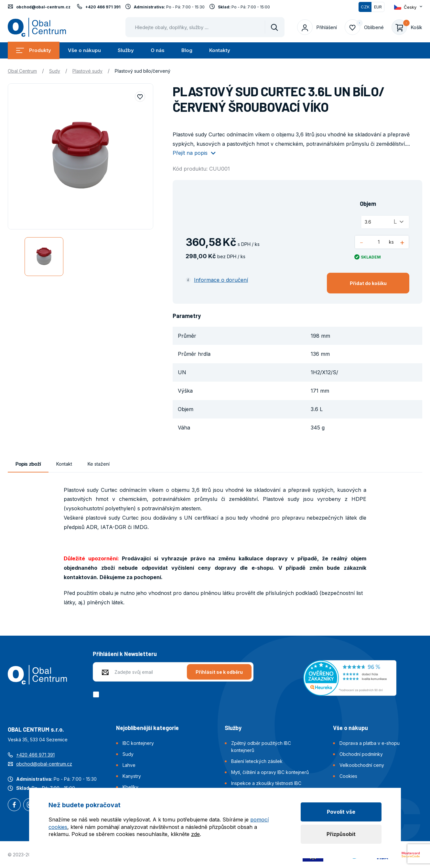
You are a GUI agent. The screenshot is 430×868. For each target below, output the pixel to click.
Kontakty (220, 50)
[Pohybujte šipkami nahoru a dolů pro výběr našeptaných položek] (205, 27)
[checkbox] (97, 694)
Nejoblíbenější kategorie (147, 728)
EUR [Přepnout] (378, 7)
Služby (126, 50)
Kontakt (64, 464)
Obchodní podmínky (361, 754)
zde (195, 834)
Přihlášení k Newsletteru (125, 654)
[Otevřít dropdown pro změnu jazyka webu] (408, 7)
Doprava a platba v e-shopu (370, 743)
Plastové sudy (87, 71)
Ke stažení (99, 464)
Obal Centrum (22, 71)
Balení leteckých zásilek (257, 761)
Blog (187, 50)
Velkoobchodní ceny (362, 765)
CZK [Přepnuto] (365, 7)
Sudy (55, 71)
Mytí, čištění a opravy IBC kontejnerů (270, 772)
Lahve (129, 765)
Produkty (34, 50)
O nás (158, 50)
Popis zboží (28, 464)
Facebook (14, 805)
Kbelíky (130, 787)
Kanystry (132, 776)
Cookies (348, 776)
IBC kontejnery (138, 743)
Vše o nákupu (84, 50)
